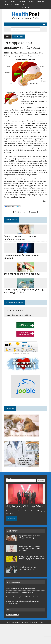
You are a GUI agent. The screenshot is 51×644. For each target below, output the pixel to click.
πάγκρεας (24, 56)
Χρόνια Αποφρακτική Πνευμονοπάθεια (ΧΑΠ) (20, 596)
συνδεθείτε (27, 315)
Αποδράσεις (40, 1)
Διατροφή (22, 1)
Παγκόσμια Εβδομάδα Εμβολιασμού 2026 (19, 600)
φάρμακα (41, 56)
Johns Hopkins (33, 53)
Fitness (17, 5)
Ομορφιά (31, 1)
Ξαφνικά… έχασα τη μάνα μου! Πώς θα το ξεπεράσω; (23, 605)
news (41, 53)
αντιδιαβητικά (8, 56)
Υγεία (7, 1)
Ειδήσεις (14, 1)
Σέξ (24, 5)
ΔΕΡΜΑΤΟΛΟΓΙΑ (12, 539)
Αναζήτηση (9, 486)
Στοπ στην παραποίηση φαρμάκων (22, 274)
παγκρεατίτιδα (33, 56)
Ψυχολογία (9, 5)
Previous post (19, 212)
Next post (34, 212)
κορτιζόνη (17, 56)
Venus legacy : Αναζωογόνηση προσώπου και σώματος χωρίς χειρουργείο (30, 556)
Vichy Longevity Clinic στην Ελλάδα (25, 514)
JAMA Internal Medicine (19, 53)
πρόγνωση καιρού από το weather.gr (21, 353)
